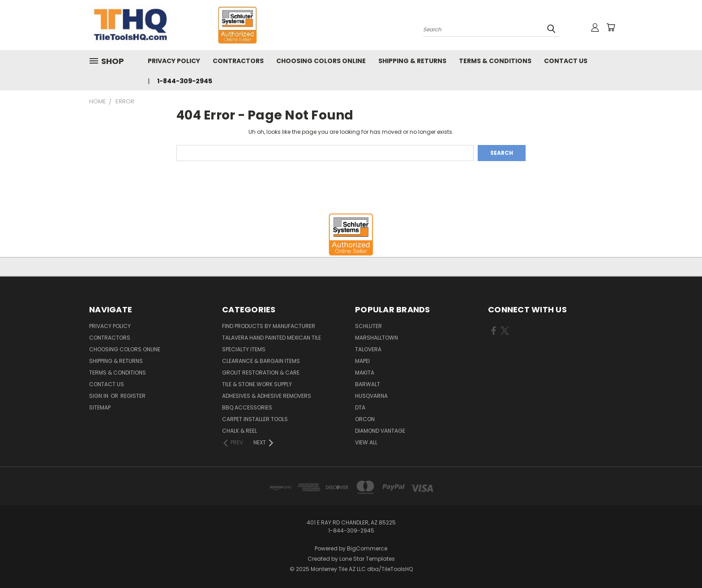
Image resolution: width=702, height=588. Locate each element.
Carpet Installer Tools (255, 419)
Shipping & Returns (412, 61)
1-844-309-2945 (185, 81)
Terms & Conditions (495, 61)
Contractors (238, 61)
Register (133, 396)
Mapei (362, 361)
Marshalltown (377, 338)
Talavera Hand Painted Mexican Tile (272, 338)
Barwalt (368, 384)
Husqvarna (371, 396)
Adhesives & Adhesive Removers (267, 396)
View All (366, 442)
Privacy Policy (174, 61)
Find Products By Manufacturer (269, 326)
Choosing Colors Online (321, 61)
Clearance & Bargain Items (261, 361)
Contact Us (566, 61)
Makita (365, 373)
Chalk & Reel (240, 431)
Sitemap (100, 407)
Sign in (99, 396)
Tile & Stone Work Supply (257, 384)
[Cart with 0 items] (611, 27)
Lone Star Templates (367, 559)
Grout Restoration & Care (261, 373)
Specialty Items (244, 349)
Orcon (365, 419)
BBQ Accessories (247, 407)
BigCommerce (367, 548)
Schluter (368, 326)
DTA (360, 407)
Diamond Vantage (380, 431)
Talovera (368, 349)
